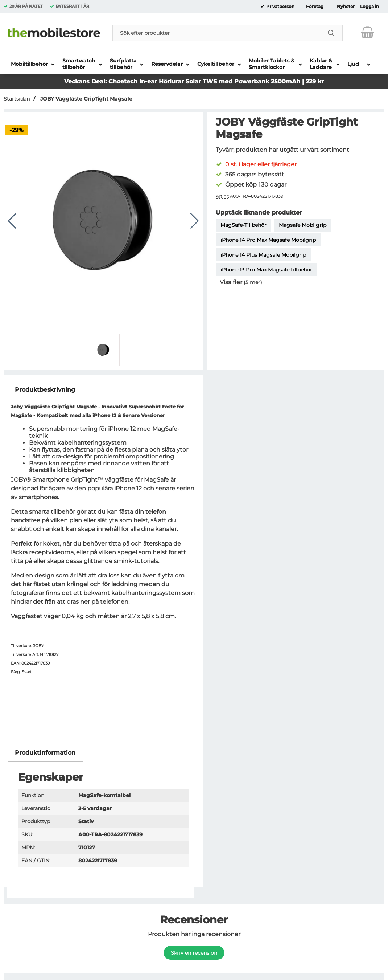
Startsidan (17, 99)
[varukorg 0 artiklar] (368, 33)
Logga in (370, 7)
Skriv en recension (194, 953)
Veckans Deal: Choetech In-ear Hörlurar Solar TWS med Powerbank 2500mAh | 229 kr (194, 81)
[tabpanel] (103, 562)
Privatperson (280, 7)
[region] (103, 390)
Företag (315, 7)
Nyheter (346, 7)
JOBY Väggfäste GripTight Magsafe (86, 99)
